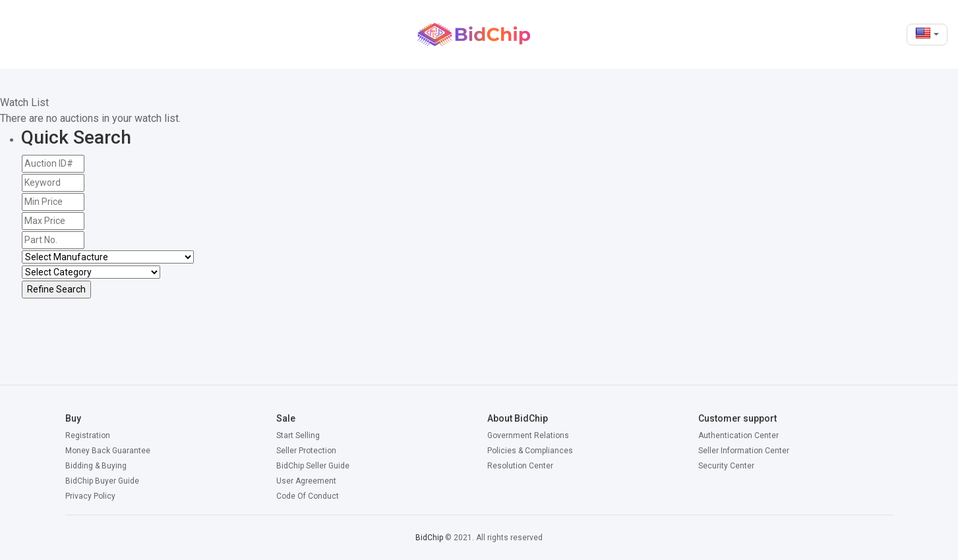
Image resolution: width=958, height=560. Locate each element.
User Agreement (306, 481)
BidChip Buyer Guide (102, 481)
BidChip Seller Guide (313, 466)
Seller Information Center (744, 451)
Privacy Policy (90, 496)
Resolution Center (520, 466)
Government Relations (528, 435)
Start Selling (298, 435)
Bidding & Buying (96, 466)
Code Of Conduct (308, 496)
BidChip (429, 538)
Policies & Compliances (530, 451)
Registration (88, 435)
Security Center (726, 466)
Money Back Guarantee (108, 451)
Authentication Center (738, 435)
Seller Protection (306, 451)
